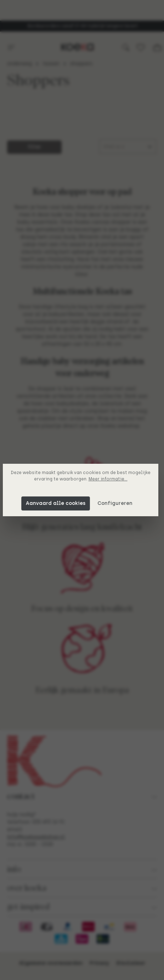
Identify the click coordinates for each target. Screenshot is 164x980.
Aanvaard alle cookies (57, 503)
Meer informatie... (109, 479)
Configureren (116, 503)
